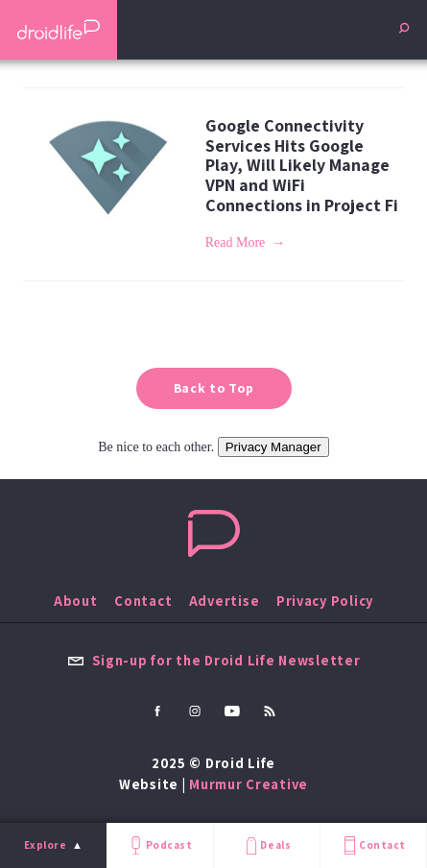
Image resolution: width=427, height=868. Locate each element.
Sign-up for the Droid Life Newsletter (214, 660)
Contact (373, 845)
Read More (236, 242)
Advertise (225, 601)
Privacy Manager (273, 447)
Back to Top (214, 388)
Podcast (159, 845)
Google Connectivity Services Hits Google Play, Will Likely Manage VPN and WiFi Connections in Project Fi (302, 165)
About (76, 601)
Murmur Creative (249, 784)
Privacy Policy (325, 601)
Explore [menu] (46, 845)
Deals (266, 845)
